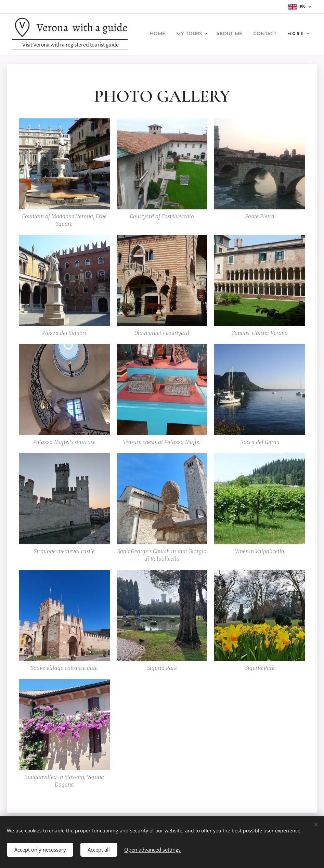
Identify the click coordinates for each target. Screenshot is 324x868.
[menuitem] (182, 35)
